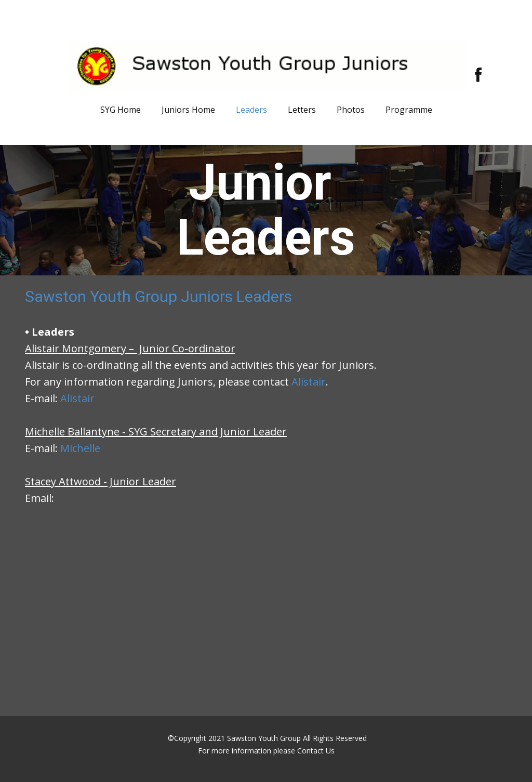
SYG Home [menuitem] (121, 110)
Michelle (80, 448)
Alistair (309, 382)
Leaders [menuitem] (251, 110)
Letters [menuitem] (302, 110)
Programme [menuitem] (409, 110)
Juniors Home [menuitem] (188, 110)
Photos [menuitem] (351, 110)
